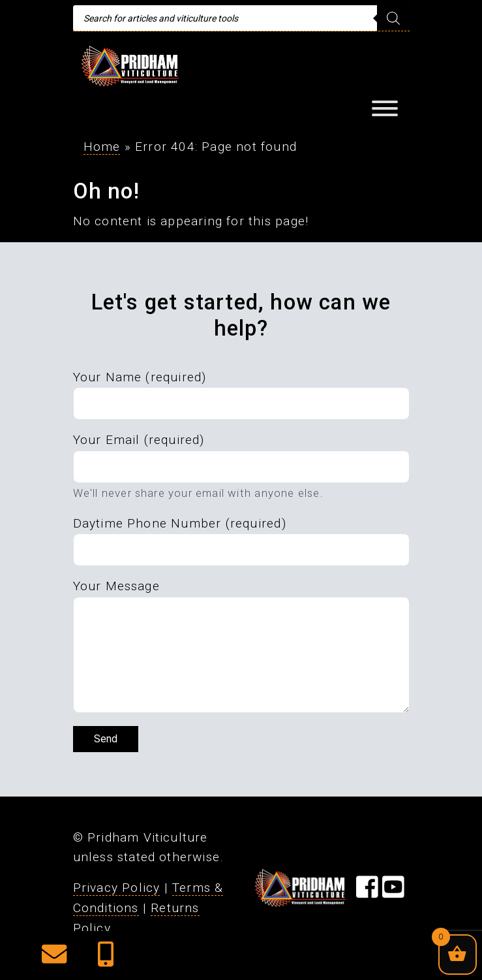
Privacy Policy (117, 888)
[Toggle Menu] (385, 108)
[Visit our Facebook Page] (367, 892)
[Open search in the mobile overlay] (241, 18)
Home (102, 147)
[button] (54, 959)
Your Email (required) (139, 440)
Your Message (116, 586)
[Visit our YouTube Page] (393, 892)
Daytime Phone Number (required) (180, 523)
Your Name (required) (140, 377)
